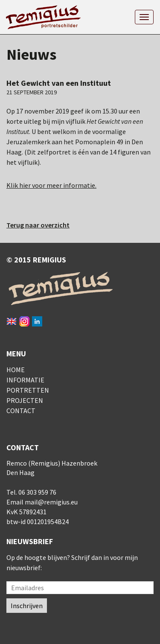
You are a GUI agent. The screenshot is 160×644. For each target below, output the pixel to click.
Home (16, 370)
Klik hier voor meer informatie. (51, 185)
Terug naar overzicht (38, 225)
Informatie (25, 380)
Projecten (25, 400)
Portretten (28, 390)
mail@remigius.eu (51, 502)
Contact (21, 411)
